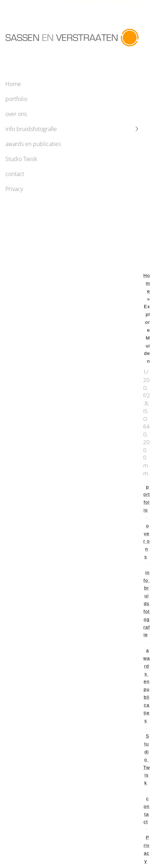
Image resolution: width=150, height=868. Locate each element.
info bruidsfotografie (31, 129)
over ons (16, 114)
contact (15, 174)
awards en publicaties (33, 144)
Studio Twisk (21, 159)
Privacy (14, 189)
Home (13, 84)
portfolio (16, 99)
